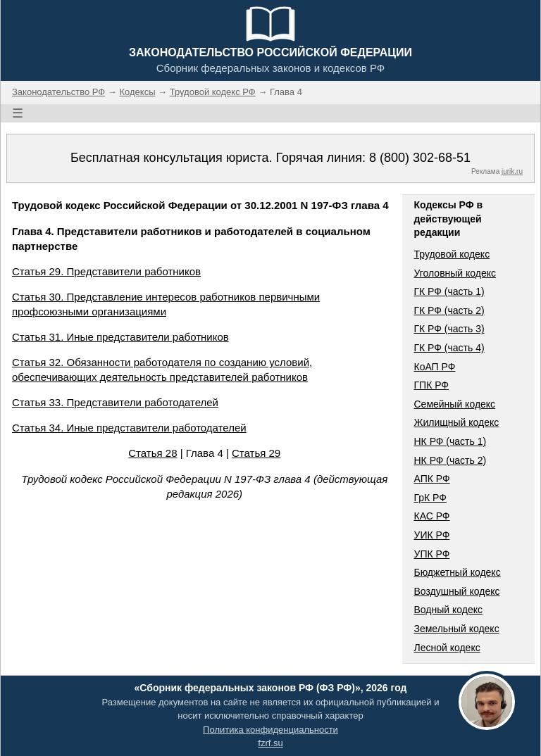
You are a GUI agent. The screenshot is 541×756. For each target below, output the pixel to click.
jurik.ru (512, 171)
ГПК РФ (431, 385)
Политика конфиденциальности (270, 730)
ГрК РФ (430, 498)
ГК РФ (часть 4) (449, 348)
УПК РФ (431, 554)
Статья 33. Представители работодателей (115, 402)
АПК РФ (431, 479)
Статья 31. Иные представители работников (120, 337)
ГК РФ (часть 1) (449, 291)
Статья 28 (153, 453)
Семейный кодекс (454, 404)
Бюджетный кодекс (457, 572)
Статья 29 (256, 453)
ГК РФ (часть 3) (449, 329)
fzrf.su (270, 743)
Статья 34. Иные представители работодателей (129, 428)
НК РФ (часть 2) (450, 460)
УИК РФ (431, 535)
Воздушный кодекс (456, 591)
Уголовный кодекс (455, 273)
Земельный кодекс (456, 629)
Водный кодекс (448, 610)
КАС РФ (431, 516)
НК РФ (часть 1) (450, 441)
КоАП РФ (434, 367)
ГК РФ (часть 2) (449, 310)
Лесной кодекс (447, 648)
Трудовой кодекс (452, 254)
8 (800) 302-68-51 (420, 158)
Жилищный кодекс (456, 422)
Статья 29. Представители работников (106, 271)
